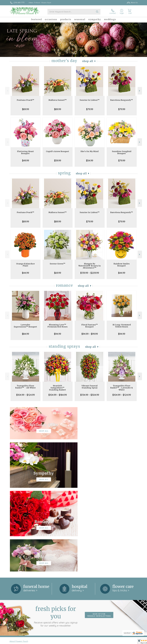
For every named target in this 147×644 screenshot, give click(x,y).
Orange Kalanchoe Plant (26, 265)
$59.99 (58, 160)
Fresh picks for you (56, 532)
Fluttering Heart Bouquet (26, 152)
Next (140, 91)
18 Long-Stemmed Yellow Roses (122, 326)
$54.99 (90, 160)
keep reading (87, 562)
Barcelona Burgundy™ (122, 100)
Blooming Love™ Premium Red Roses (58, 326)
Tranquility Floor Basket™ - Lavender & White (122, 388)
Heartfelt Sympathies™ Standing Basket (58, 388)
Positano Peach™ (26, 100)
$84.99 (25, 334)
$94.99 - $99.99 (90, 334)
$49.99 (26, 160)
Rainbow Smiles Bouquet (122, 265)
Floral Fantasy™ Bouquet (90, 326)
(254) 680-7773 (19, 3)
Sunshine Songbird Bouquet (122, 152)
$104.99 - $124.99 (25, 395)
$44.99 (25, 273)
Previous (7, 91)
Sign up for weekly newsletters (99, 531)
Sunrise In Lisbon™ (90, 100)
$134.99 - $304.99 (90, 395)
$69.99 (58, 273)
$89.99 (26, 109)
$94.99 (58, 334)
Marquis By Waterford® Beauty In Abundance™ (90, 266)
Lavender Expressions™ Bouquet (25, 326)
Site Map (132, 642)
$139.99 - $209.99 (90, 273)
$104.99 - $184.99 (58, 395)
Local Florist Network (120, 642)
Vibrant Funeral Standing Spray (90, 387)
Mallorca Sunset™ (58, 100)
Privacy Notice (105, 642)
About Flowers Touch (19, 558)
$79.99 (90, 109)
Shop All (88, 61)
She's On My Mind (90, 151)
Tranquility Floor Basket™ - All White (26, 387)
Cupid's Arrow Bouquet (58, 151)
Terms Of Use (93, 642)
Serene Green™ (58, 264)
